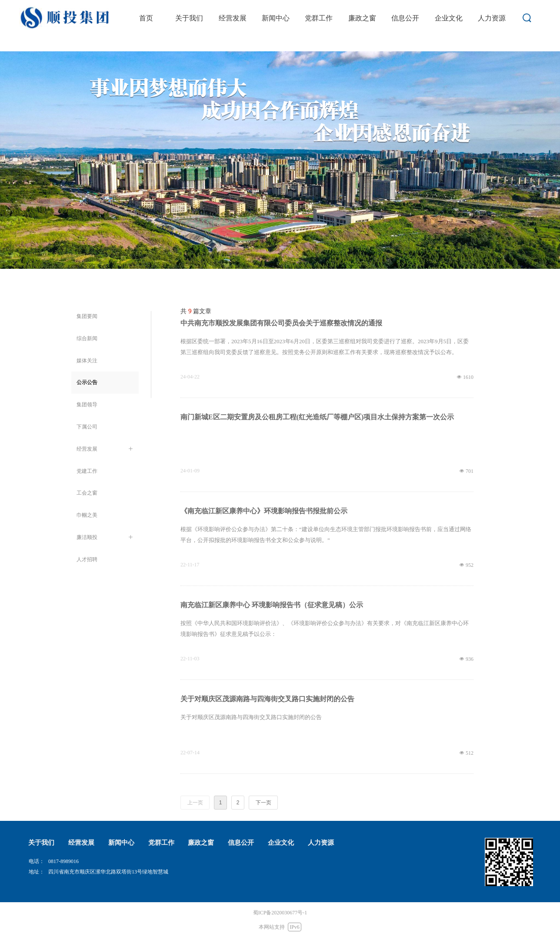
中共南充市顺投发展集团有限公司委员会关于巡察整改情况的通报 (281, 323)
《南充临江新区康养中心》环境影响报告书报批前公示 (264, 511)
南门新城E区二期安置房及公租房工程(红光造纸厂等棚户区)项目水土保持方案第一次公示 (317, 417)
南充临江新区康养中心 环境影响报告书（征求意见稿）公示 (272, 605)
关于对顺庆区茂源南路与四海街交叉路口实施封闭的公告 (267, 699)
